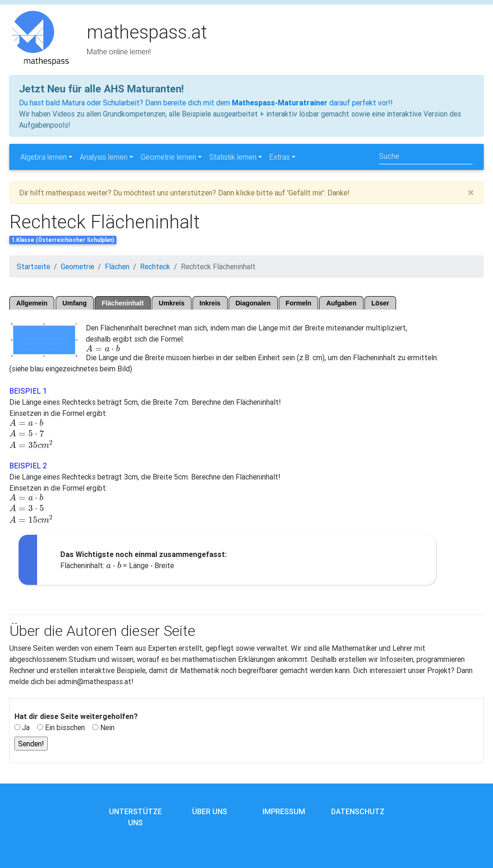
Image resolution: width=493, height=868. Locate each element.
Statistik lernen (233, 157)
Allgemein (32, 303)
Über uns (210, 811)
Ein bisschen (65, 727)
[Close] (471, 193)
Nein (107, 727)
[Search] (426, 157)
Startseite (33, 266)
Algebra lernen (44, 157)
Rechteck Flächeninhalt (218, 266)
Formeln (299, 303)
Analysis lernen (104, 157)
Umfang (75, 303)
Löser (380, 303)
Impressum (284, 811)
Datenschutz (358, 811)
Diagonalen (253, 303)
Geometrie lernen (168, 157)
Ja (26, 727)
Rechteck (155, 266)
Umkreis (172, 303)
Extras (280, 157)
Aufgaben (342, 303)
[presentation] (103, 349)
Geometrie (77, 266)
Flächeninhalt (123, 303)
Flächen (117, 266)
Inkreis (210, 303)
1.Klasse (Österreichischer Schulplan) (63, 240)
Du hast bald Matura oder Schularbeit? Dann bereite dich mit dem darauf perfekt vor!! (206, 103)
